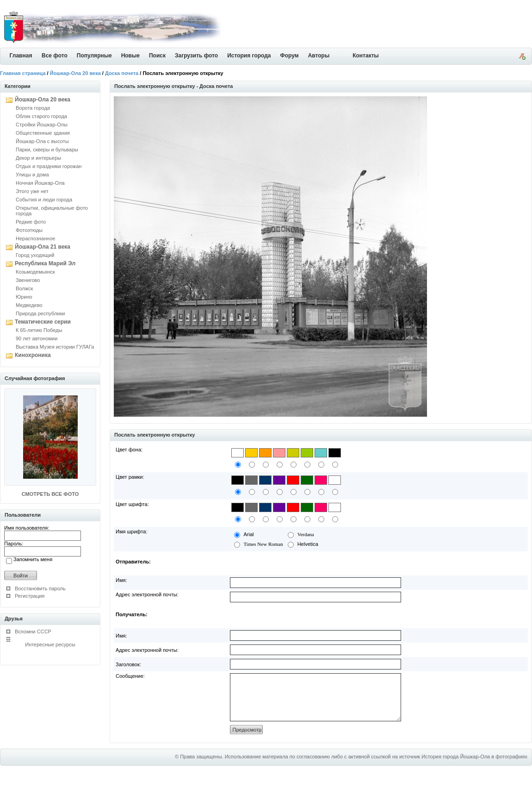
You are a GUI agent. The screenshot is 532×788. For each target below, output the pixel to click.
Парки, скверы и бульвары (47, 150)
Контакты (366, 56)
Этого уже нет (32, 191)
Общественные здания (43, 133)
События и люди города (44, 200)
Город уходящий (35, 255)
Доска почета (122, 73)
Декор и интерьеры (38, 158)
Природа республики (40, 313)
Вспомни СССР (33, 632)
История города (249, 56)
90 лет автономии (37, 338)
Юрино (24, 297)
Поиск (157, 56)
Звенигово (28, 280)
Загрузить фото (196, 56)
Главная (21, 56)
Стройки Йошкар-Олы (42, 125)
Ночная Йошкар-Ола (40, 183)
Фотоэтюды (29, 230)
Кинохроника (33, 355)
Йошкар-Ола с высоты (42, 141)
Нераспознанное (35, 238)
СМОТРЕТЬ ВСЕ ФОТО (50, 494)
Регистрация (30, 596)
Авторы (319, 56)
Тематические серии (43, 322)
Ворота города (33, 108)
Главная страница (23, 73)
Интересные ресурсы (50, 644)
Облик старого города (41, 116)
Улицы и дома (32, 175)
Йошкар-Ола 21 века (43, 247)
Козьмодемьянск (35, 272)
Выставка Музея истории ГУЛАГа (55, 347)
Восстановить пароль (40, 588)
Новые (130, 56)
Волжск (24, 288)
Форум (290, 56)
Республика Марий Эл (45, 263)
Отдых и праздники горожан (49, 166)
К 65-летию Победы (39, 330)
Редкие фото (31, 222)
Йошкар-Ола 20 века (75, 73)
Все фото (55, 56)
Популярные (94, 56)
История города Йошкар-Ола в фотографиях (474, 766)
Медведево (29, 305)
